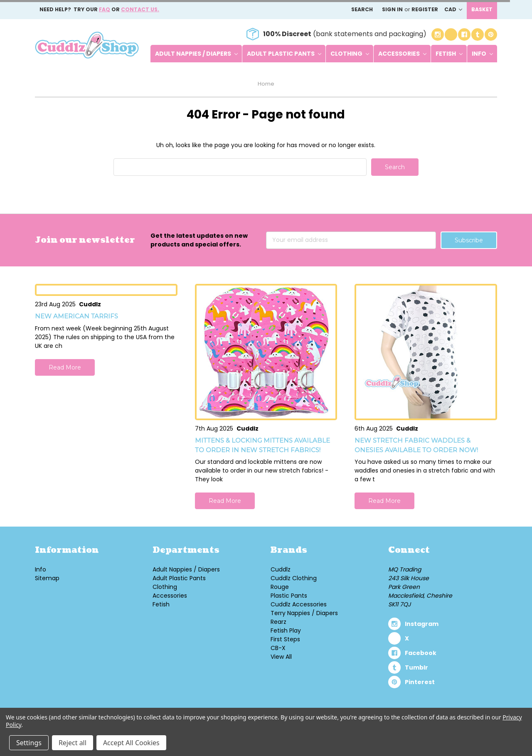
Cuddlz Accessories (299, 604)
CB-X (278, 648)
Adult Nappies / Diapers (196, 54)
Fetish (449, 54)
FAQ (105, 9)
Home (266, 84)
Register (425, 9)
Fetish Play (286, 630)
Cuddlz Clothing (294, 578)
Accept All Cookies (131, 743)
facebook (421, 653)
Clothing (350, 54)
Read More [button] (65, 367)
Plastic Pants (289, 596)
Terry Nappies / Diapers (304, 613)
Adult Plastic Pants (284, 54)
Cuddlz (281, 569)
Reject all (73, 743)
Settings (29, 743)
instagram (422, 624)
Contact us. (140, 9)
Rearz (278, 622)
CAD (453, 9)
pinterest (420, 682)
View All (281, 657)
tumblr (416, 667)
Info (482, 54)
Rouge (280, 587)
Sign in (392, 9)
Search (362, 9)
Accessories (402, 54)
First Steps (285, 639)
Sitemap (47, 578)
